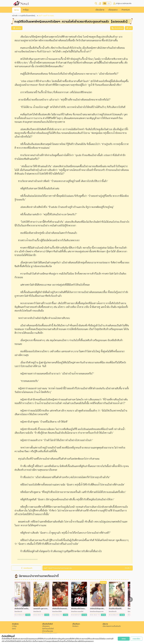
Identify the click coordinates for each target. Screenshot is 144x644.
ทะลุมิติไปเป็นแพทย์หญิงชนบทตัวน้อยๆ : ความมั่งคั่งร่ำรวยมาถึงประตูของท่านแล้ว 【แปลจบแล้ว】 (28, 16)
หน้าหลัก (15, 16)
